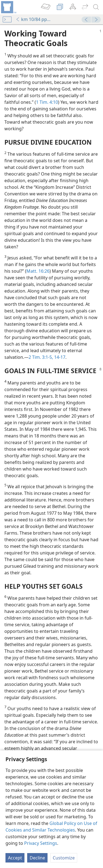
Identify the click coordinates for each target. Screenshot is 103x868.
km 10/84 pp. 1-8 (33, 19)
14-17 (59, 357)
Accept (15, 858)
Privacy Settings (41, 843)
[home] (8, 7)
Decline (37, 858)
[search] (96, 7)
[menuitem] (8, 7)
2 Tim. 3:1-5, (41, 357)
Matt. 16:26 (38, 271)
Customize (64, 858)
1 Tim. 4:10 (47, 102)
